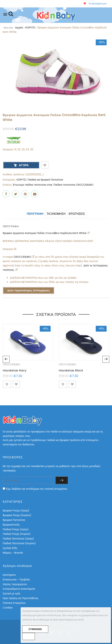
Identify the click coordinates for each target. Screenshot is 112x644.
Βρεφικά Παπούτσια (14, 520)
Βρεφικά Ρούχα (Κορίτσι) (17, 515)
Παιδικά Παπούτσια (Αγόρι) (18, 539)
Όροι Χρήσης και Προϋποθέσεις (21, 598)
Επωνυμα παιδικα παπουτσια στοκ (33, 185)
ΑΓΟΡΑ (23, 165)
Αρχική (19, 28)
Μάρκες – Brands (13, 553)
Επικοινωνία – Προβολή (16, 580)
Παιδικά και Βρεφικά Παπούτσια (45, 180)
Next (106, 359)
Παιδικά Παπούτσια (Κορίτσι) (19, 543)
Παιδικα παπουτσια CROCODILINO (73, 185)
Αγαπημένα (9, 575)
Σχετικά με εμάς (11, 593)
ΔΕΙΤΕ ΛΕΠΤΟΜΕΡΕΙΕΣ (7, 384)
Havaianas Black (71, 370)
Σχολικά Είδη (10, 548)
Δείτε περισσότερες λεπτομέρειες (29, 290)
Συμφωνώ (35, 629)
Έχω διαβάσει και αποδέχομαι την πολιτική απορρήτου (36, 489)
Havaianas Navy (15, 370)
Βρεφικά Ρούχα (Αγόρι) (16, 511)
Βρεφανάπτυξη (11, 525)
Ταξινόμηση (56, 214)
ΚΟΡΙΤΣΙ (30, 28)
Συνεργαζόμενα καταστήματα (19, 589)
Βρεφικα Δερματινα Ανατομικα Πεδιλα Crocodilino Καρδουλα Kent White (45, 233)
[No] (29, 636)
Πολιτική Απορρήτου (14, 603)
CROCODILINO (23, 257)
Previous (6, 359)
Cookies (8, 608)
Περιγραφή (35, 214)
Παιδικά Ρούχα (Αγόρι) (16, 529)
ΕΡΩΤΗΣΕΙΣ (77, 214)
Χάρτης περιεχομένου (15, 584)
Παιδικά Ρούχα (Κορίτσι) (17, 534)
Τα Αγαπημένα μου (95, 4)
